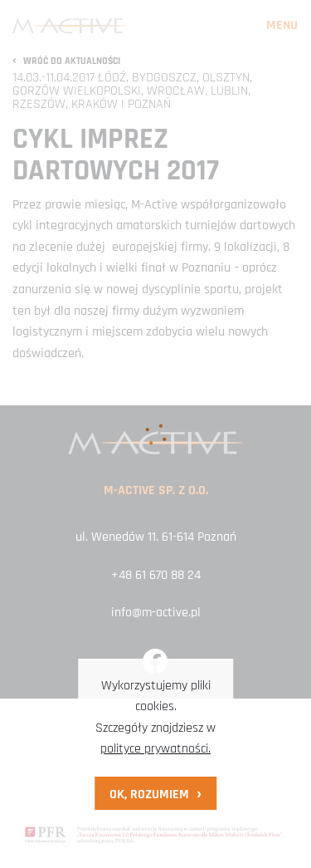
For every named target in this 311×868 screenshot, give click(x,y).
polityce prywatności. (155, 749)
